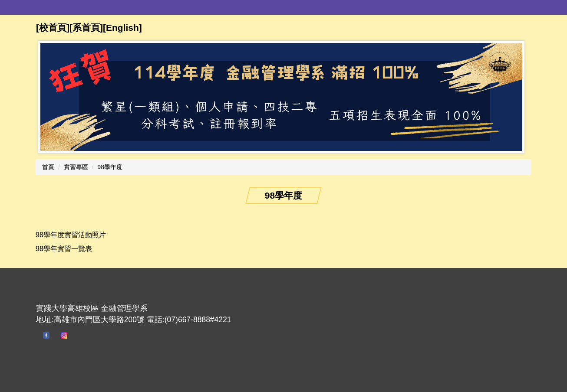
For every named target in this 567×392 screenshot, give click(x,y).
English (122, 28)
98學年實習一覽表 (64, 249)
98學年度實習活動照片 (71, 235)
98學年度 (110, 167)
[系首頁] (86, 28)
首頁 (48, 167)
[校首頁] (53, 28)
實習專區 (76, 167)
